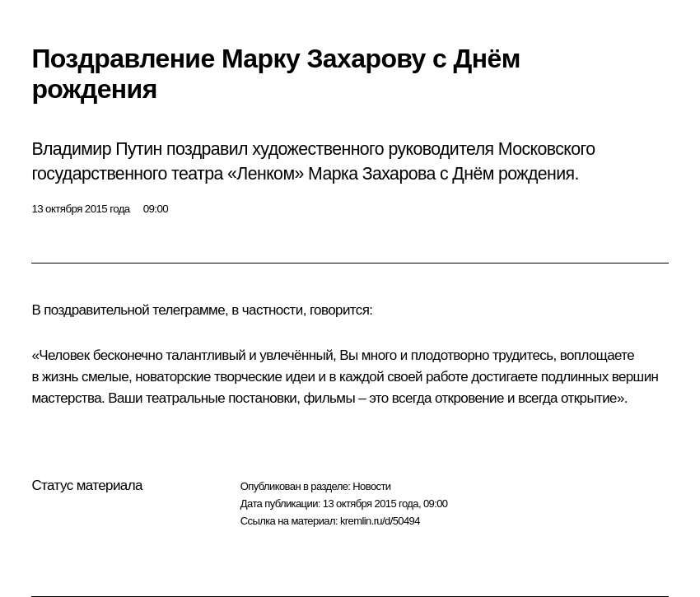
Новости (371, 486)
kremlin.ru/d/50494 (380, 521)
